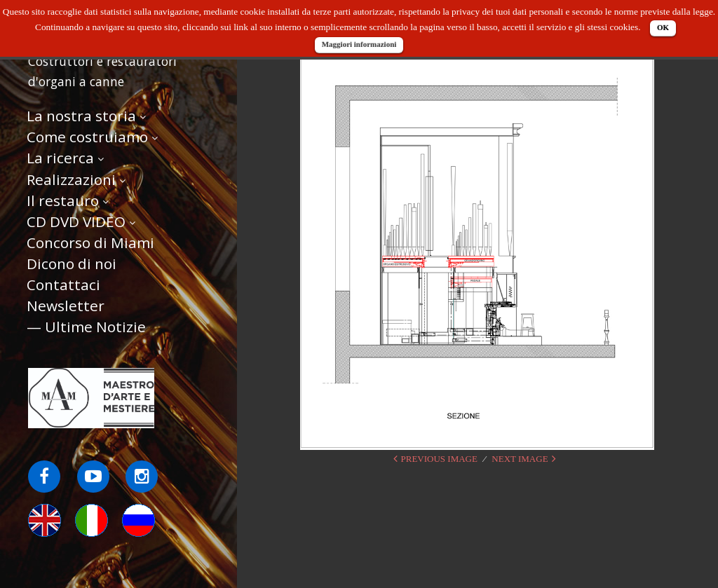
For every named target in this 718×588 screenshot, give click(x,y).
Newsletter (66, 306)
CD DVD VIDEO (76, 221)
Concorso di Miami (90, 242)
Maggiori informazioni (359, 44)
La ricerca (60, 158)
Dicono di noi (72, 264)
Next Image (520, 459)
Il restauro (63, 200)
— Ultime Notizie (86, 327)
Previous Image (439, 459)
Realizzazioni (71, 179)
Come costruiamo (87, 137)
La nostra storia (81, 116)
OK (663, 27)
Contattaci (63, 285)
